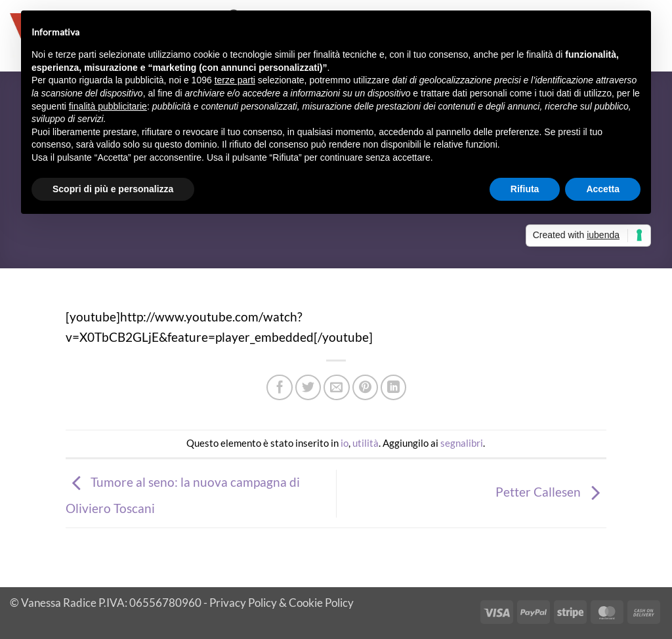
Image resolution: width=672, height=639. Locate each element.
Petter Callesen (551, 492)
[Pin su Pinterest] (366, 388)
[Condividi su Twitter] (308, 388)
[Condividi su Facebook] (280, 388)
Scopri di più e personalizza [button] (113, 189)
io (345, 443)
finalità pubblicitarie (108, 106)
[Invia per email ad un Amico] (337, 388)
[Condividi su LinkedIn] (394, 388)
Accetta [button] (603, 189)
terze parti (235, 80)
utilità (366, 443)
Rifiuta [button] (525, 189)
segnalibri (462, 443)
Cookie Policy (321, 603)
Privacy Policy (243, 603)
